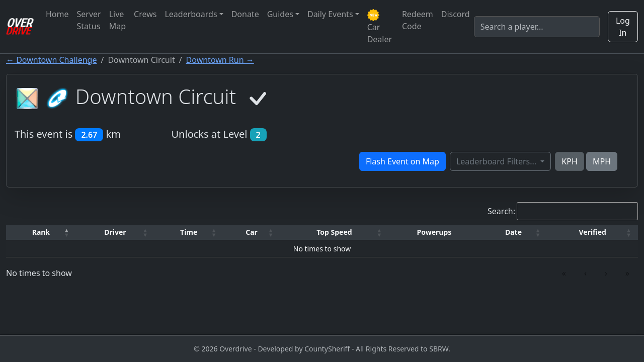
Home (57, 14)
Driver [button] (115, 232)
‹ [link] (585, 273)
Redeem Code (418, 20)
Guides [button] (280, 14)
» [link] (627, 273)
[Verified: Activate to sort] (592, 233)
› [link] (606, 273)
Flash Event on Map (403, 161)
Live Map (117, 20)
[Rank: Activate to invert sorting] (41, 233)
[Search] (537, 27)
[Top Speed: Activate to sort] (335, 233)
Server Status (89, 20)
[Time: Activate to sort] (189, 233)
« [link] (564, 273)
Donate (245, 14)
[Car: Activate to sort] (251, 233)
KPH (569, 161)
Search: (501, 211)
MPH (602, 161)
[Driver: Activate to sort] (115, 233)
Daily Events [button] (330, 14)
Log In (623, 27)
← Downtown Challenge (51, 60)
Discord (456, 14)
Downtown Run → (220, 60)
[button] (41, 233)
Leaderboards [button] (191, 14)
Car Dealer (380, 27)
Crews (145, 14)
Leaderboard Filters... (497, 161)
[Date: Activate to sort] (514, 233)
